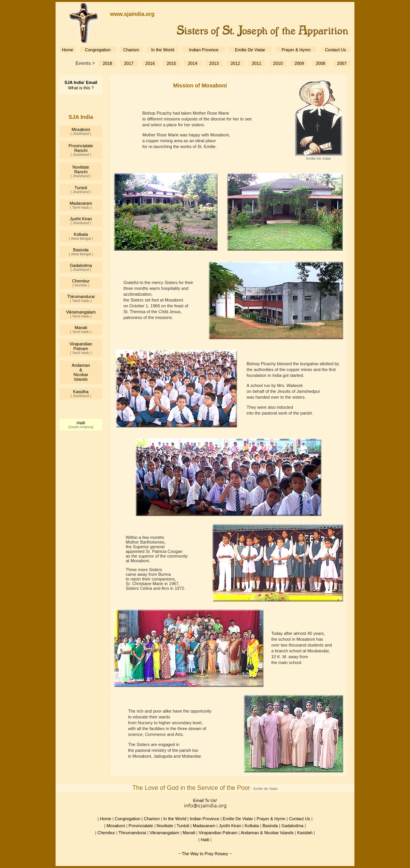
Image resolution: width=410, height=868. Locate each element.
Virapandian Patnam (81, 346)
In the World (163, 50)
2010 (278, 63)
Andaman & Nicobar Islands (81, 372)
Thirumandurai (81, 296)
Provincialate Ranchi (81, 148)
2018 (107, 63)
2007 (342, 63)
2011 (256, 63)
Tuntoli (81, 188)
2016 (150, 63)
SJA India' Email (81, 82)
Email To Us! (205, 800)
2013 (214, 63)
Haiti (81, 423)
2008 (320, 63)
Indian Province (204, 50)
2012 (235, 63)
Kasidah (305, 833)
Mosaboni (81, 129)
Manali (81, 328)
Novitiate (165, 826)
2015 (171, 63)
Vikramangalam (81, 312)
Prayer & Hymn (296, 50)
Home (67, 50)
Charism (131, 50)
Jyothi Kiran (81, 219)
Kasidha (81, 392)
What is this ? (81, 88)
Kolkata (81, 234)
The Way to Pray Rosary (205, 854)
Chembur (81, 281)
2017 (129, 63)
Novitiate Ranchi (81, 169)
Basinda (81, 250)
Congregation (98, 50)
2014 (192, 63)
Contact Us (335, 50)
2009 (299, 63)
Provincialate (141, 826)
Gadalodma (81, 265)
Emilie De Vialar (250, 50)
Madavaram (81, 203)
